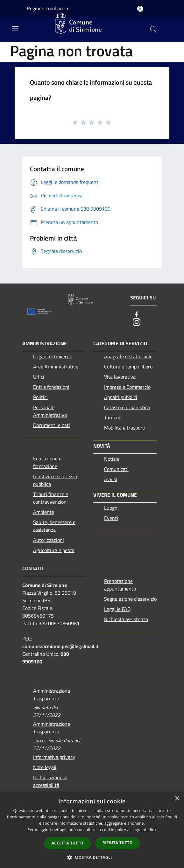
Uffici (39, 377)
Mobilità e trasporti (125, 428)
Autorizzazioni (49, 540)
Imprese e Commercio (127, 387)
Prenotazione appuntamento (120, 585)
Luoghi (111, 508)
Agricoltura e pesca (54, 550)
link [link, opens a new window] (153, 830)
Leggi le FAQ (117, 609)
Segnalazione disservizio (130, 599)
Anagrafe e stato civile (128, 356)
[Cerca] (153, 29)
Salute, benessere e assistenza (54, 526)
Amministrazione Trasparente (52, 695)
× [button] (177, 799)
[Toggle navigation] (15, 29)
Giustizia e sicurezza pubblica (55, 480)
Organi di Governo (53, 356)
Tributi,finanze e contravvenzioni (51, 498)
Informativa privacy (54, 757)
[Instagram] (137, 322)
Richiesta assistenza (126, 619)
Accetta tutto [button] (67, 843)
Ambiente (44, 512)
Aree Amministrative (56, 367)
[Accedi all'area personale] (140, 9)
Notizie (112, 459)
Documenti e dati (52, 425)
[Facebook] (137, 314)
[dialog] (92, 830)
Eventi (111, 518)
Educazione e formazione (47, 462)
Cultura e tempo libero (128, 367)
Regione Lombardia (47, 8)
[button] (92, 857)
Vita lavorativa (120, 377)
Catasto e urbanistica (127, 407)
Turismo (113, 417)
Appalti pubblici (121, 397)
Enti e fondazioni (51, 387)
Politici (40, 397)
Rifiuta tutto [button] (118, 843)
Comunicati (116, 469)
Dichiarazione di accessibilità (50, 781)
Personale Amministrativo (50, 411)
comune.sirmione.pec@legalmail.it (60, 646)
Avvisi (111, 479)
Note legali (45, 767)
